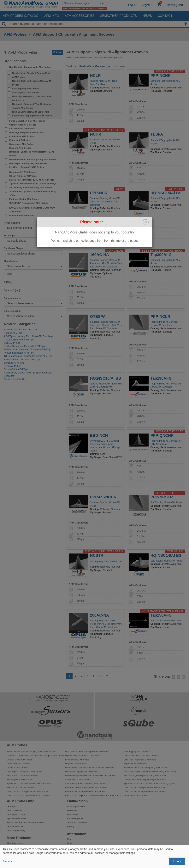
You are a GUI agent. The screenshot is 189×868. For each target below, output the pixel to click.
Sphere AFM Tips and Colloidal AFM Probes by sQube (33, 193)
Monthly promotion (76, 806)
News (147, 16)
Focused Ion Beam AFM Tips (19, 353)
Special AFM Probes (16, 818)
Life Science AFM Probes (22, 129)
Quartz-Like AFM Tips (15, 379)
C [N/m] (8, 282)
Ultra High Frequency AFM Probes (27, 132)
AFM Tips (11, 806)
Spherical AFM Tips (14, 363)
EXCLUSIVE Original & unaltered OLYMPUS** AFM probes (32, 210)
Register (146, 5)
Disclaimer (72, 810)
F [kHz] (8, 274)
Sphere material (13, 298)
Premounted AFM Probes (22, 216)
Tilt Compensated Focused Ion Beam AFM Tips (28, 356)
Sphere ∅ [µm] (12, 290)
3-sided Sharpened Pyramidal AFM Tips (24, 346)
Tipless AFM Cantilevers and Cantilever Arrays (33, 184)
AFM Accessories (80, 16)
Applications (15, 61)
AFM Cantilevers (15, 810)
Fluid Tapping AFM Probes (26, 89)
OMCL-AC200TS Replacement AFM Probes (28, 792)
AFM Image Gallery (16, 831)
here (65, 853)
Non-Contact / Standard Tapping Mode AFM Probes (32, 75)
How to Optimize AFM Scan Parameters (26, 822)
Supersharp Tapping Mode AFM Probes (32, 116)
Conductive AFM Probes (22, 136)
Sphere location (13, 311)
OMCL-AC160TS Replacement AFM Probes (86, 787)
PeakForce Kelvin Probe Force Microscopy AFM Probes (150, 772)
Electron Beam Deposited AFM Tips (22, 360)
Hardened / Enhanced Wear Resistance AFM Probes (32, 154)
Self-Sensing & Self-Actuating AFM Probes (31, 188)
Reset (58, 53)
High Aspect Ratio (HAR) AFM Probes (28, 163)
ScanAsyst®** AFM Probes (26, 92)
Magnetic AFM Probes (20, 140)
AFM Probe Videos (16, 826)
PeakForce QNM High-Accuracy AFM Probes (145, 776)
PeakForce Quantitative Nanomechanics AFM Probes (90, 776)
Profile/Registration (76, 818)
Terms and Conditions (77, 822)
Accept (177, 861)
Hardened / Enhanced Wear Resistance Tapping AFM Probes (32, 106)
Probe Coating (12, 223)
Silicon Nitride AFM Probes (23, 176)
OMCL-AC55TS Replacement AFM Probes (85, 792)
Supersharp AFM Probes (22, 144)
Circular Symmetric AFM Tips (19, 340)
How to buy (72, 815)
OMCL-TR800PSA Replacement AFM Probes (28, 796)
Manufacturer (11, 261)
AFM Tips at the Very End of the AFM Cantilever (29, 336)
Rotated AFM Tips (13, 333)
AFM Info (51, 16)
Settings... (9, 861)
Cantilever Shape (13, 248)
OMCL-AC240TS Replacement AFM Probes (145, 787)
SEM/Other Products (118, 16)
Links (70, 843)
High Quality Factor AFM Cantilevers (31, 112)
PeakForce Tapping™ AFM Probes (82, 772)
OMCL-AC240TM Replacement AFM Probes (145, 792)
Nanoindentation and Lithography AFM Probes (33, 160)
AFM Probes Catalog (21, 16)
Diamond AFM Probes (20, 148)
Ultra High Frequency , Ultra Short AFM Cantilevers (32, 98)
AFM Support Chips (16, 815)
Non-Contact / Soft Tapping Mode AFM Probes (32, 83)
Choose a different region (84, 3)
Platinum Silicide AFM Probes (24, 199)
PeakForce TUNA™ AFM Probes (22, 776)
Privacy (71, 826)
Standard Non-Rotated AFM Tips (21, 330)
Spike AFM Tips (12, 343)
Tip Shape (9, 236)
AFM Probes (15, 34)
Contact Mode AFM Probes (23, 125)
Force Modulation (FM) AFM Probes (27, 121)
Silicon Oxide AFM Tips (16, 369)
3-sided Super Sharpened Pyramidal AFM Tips (28, 350)
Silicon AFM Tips (12, 366)
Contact (165, 16)
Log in (132, 5)
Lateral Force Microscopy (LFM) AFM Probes (32, 180)
